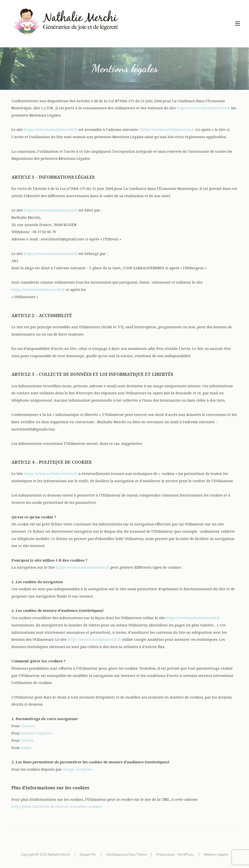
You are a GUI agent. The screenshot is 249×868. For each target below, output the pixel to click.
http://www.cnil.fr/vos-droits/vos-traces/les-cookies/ (57, 806)
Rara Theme (138, 855)
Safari (26, 748)
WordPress (186, 855)
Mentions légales (216, 855)
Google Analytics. (78, 769)
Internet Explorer (36, 733)
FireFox (27, 740)
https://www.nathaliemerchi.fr (204, 108)
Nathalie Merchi (59, 855)
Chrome (28, 726)
